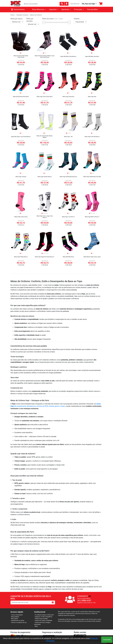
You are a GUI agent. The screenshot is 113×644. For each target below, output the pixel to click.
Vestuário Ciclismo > (23, 15)
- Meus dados (14, 619)
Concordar (107, 640)
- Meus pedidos (15, 617)
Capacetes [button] (53, 9)
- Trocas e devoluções (17, 615)
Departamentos (18, 9)
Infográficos (49, 617)
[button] (89, 4)
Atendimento (75, 4)
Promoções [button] (78, 9)
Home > (13, 15)
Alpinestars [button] (65, 9)
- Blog (36, 626)
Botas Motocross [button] (38, 9)
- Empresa (37, 617)
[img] (67, 4)
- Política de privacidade (41, 619)
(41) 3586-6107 (84, 601)
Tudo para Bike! (92, 9)
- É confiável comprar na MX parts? (44, 615)
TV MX (43, 617)
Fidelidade (49, 620)
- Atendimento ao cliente (17, 620)
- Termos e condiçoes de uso (19, 622)
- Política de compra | (40, 620)
